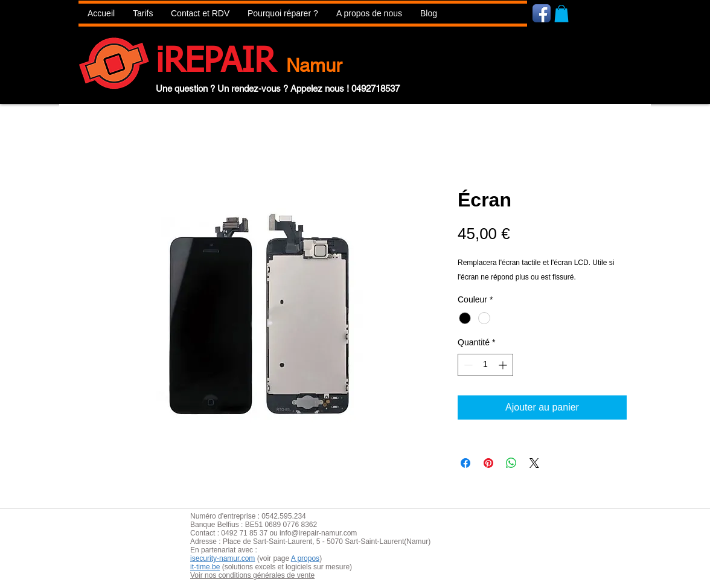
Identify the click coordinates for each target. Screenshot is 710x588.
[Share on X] (534, 463)
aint (279, 542)
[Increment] (504, 365)
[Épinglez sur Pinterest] (488, 463)
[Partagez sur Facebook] (465, 463)
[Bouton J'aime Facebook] (614, 13)
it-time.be (205, 567)
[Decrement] (467, 365)
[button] (283, 14)
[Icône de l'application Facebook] (542, 13)
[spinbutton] (485, 365)
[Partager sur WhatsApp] (511, 463)
